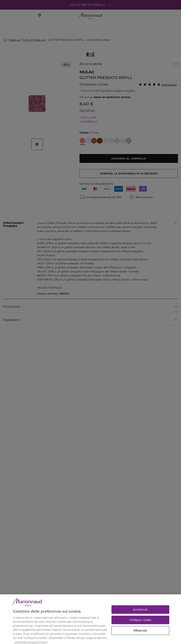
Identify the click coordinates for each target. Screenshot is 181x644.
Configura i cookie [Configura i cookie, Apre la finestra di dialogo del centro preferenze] (140, 624)
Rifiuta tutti (140, 635)
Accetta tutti (140, 614)
